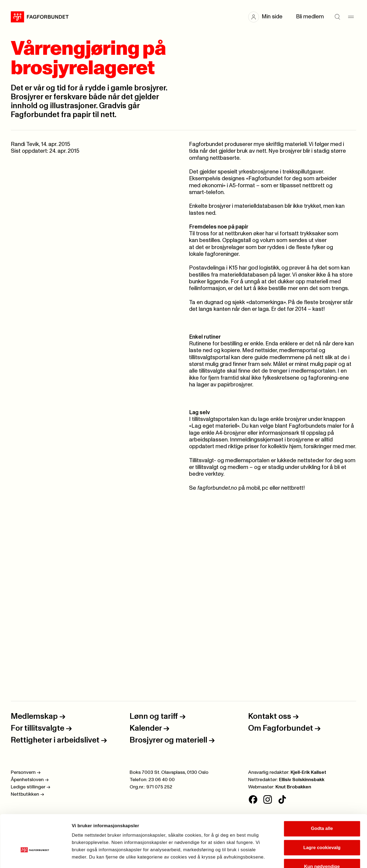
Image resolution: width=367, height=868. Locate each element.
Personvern (26, 772)
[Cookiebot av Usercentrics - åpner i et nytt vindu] (35, 857)
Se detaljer (311, 857)
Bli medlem (310, 17)
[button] (268, 17)
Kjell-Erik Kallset (308, 772)
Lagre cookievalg (322, 811)
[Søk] (337, 17)
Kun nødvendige (322, 831)
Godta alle (322, 793)
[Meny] (351, 17)
